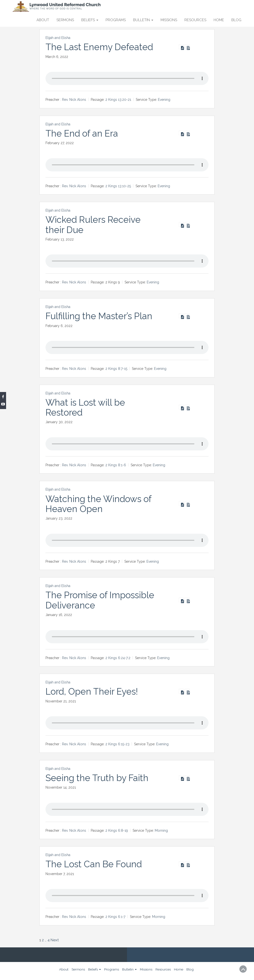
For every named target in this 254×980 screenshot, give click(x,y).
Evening (164, 100)
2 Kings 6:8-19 (117, 830)
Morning (161, 830)
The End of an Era (83, 133)
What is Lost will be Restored (86, 407)
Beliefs (90, 20)
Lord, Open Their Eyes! (93, 691)
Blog (236, 20)
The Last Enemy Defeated (100, 47)
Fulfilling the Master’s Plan (100, 316)
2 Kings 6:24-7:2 (118, 658)
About (43, 20)
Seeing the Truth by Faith (98, 778)
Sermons (65, 20)
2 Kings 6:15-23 (117, 744)
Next (55, 940)
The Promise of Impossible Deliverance (102, 600)
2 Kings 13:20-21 (118, 100)
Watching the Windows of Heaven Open (100, 504)
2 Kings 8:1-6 (116, 465)
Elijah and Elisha (58, 38)
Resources (195, 20)
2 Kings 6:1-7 (115, 917)
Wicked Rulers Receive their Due (94, 225)
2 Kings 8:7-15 (116, 369)
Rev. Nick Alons (74, 100)
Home (219, 20)
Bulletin (143, 20)
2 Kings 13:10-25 (118, 186)
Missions (169, 20)
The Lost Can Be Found (95, 864)
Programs (116, 20)
